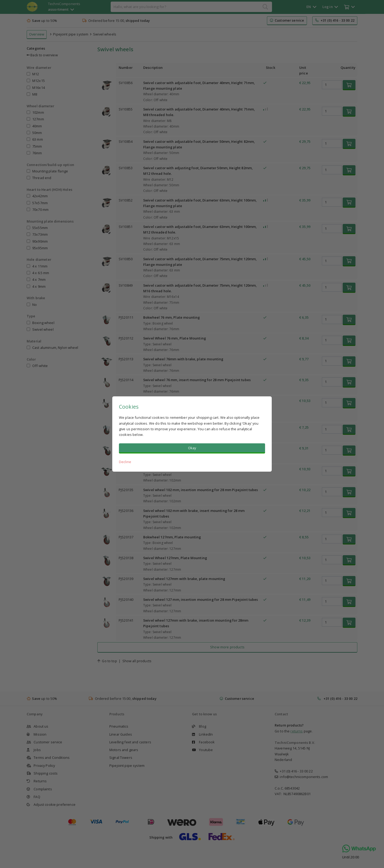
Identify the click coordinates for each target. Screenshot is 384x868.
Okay (192, 448)
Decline (125, 462)
